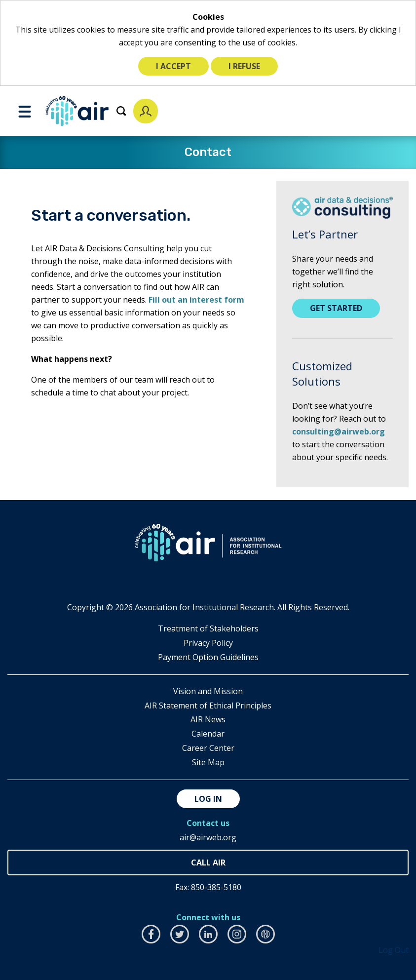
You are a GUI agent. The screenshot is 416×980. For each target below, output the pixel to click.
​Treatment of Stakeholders (208, 628)
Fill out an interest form (196, 300)
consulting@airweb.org (339, 431)
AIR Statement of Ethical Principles (208, 706)
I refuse (244, 66)
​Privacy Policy (208, 643)
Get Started (336, 308)
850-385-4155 (208, 863)
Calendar (208, 734)
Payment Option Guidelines (208, 657)
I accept (173, 66)
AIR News (208, 719)
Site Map (208, 762)
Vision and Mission (208, 691)
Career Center (208, 748)
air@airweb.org (208, 837)
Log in (208, 799)
